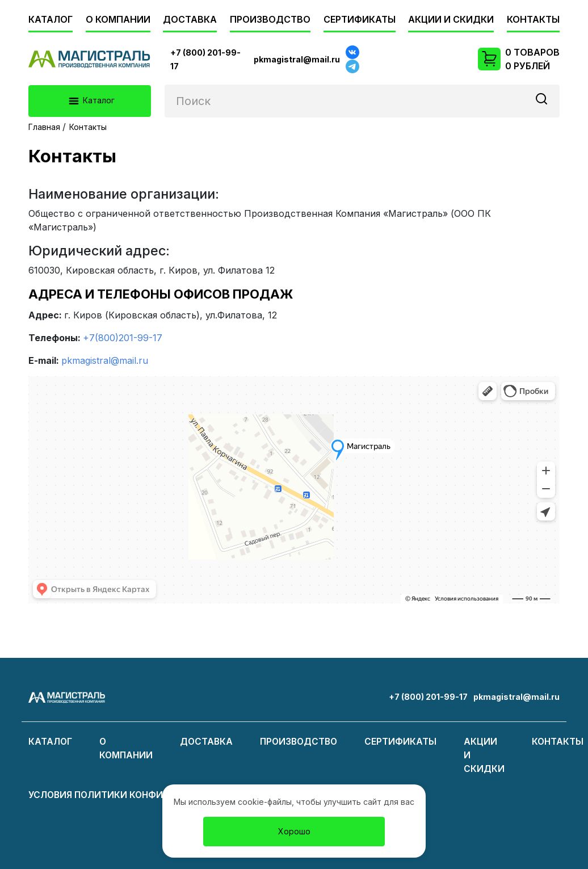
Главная (44, 127)
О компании (118, 19)
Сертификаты (360, 19)
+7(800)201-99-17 (123, 338)
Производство (270, 19)
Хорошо (294, 831)
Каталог (51, 19)
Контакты (533, 19)
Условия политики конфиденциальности (141, 795)
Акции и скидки (451, 19)
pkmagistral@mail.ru (105, 360)
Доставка (190, 19)
